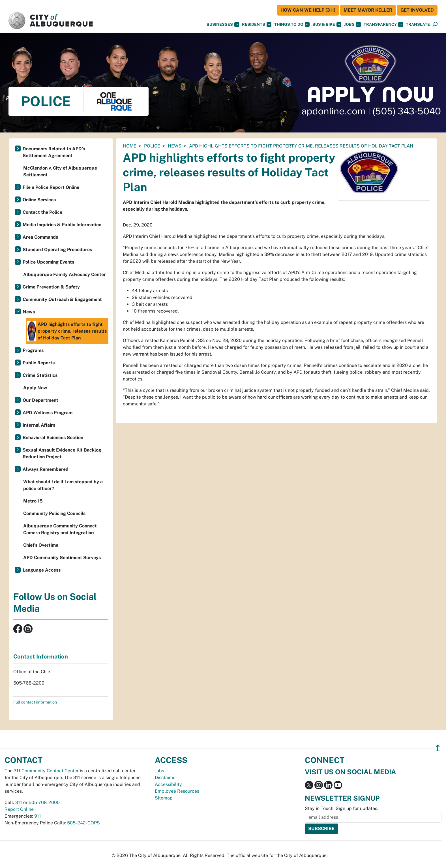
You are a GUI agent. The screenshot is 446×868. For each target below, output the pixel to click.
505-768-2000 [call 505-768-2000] (44, 802)
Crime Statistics (40, 375)
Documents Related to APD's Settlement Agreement (54, 152)
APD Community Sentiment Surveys (62, 558)
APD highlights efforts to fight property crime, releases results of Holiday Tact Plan (67, 331)
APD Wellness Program (48, 413)
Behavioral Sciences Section (53, 438)
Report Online (19, 809)
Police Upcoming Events (48, 262)
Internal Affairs (39, 425)
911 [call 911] (38, 816)
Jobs (352, 24)
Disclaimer (166, 778)
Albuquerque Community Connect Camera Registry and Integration (60, 529)
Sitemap (164, 798)
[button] (418, 24)
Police (152, 146)
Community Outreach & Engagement (62, 299)
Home (130, 146)
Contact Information (41, 657)
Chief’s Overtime (41, 545)
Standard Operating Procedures (57, 250)
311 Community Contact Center (46, 771)
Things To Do (292, 24)
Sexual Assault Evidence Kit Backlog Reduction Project (62, 453)
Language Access (42, 570)
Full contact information (35, 702)
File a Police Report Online (51, 187)
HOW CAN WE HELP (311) (308, 10)
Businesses (223, 24)
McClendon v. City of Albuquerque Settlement (60, 171)
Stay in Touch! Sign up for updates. (342, 808)
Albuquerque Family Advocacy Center (65, 274)
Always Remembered (46, 469)
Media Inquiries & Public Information (62, 225)
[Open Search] (435, 24)
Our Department (40, 400)
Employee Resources (177, 791)
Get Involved (417, 10)
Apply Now (35, 388)
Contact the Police (42, 212)
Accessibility (168, 784)
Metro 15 (33, 501)
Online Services (39, 200)
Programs (33, 350)
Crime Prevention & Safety (51, 287)
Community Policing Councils (54, 513)
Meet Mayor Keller (368, 10)
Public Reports (39, 363)
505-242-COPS (83, 823)
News (175, 146)
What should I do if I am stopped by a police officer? (63, 485)
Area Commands (40, 237)
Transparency (383, 24)
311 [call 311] (19, 802)
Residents (257, 24)
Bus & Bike (327, 24)
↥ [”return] (438, 748)
